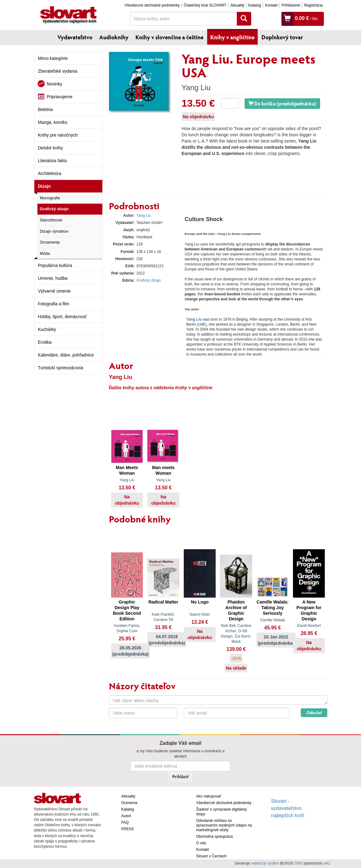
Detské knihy (51, 148)
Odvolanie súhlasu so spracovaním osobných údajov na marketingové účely (224, 825)
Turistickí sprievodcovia (61, 368)
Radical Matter (163, 602)
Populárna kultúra (55, 265)
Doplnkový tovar (282, 37)
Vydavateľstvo (75, 37)
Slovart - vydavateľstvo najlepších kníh (288, 808)
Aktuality (237, 5)
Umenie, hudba (53, 278)
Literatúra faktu (53, 161)
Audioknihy (114, 37)
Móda (45, 253)
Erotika (45, 342)
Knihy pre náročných (58, 135)
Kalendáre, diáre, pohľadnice (66, 355)
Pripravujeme (60, 97)
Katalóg (255, 5)
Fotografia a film (54, 304)
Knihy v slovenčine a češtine (169, 37)
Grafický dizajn (54, 209)
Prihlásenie (291, 5)
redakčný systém (265, 863)
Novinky (55, 84)
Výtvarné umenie (54, 291)
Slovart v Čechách (211, 856)
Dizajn (44, 186)
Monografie (50, 198)
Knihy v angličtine (232, 37)
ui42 (327, 863)
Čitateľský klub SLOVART (205, 5)
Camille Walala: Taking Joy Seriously (272, 608)
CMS (298, 863)
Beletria (45, 109)
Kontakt (271, 5)
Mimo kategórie (53, 58)
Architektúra (50, 173)
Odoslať (314, 713)
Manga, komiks (53, 122)
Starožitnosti (51, 220)
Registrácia (313, 5)
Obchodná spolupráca (215, 836)
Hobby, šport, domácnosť (62, 317)
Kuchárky (47, 329)
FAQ (125, 822)
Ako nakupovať (209, 796)
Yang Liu (196, 87)
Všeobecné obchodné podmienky (152, 5)
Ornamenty (50, 242)
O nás (201, 843)
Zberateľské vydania (58, 71)
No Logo (200, 602)
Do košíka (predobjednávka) (282, 103)
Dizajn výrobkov (54, 231)
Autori (126, 816)
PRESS (128, 829)
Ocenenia (129, 803)
